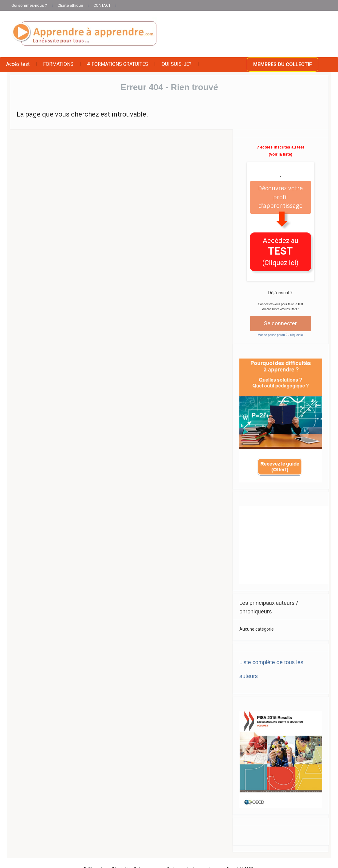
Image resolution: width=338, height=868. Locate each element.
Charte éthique (70, 5)
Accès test (18, 64)
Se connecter (280, 323)
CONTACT (102, 5)
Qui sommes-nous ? (29, 5)
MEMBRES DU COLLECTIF (283, 64)
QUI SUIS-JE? (177, 64)
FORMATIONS (58, 64)
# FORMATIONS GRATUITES (118, 64)
